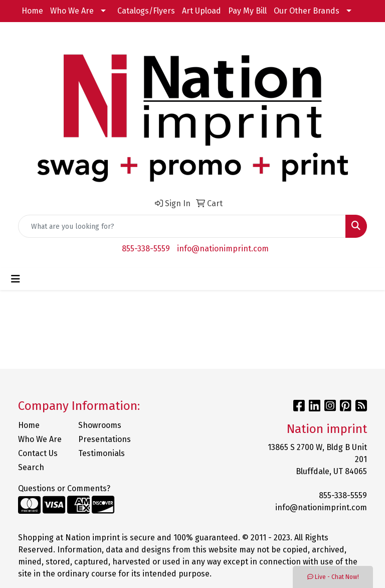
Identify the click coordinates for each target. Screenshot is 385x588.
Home (32, 11)
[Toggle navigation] (16, 279)
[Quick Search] (182, 226)
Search (31, 467)
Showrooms (100, 425)
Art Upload (202, 11)
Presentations (102, 439)
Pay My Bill (247, 11)
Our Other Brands (307, 11)
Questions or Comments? (64, 488)
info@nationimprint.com (223, 249)
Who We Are (72, 11)
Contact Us (38, 453)
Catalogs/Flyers (146, 11)
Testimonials (102, 453)
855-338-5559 (146, 249)
